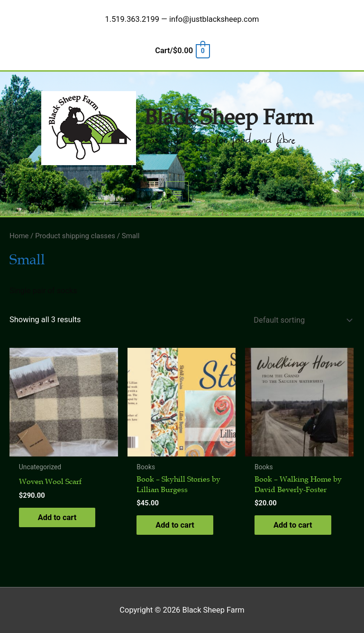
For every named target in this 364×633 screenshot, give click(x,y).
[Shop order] (301, 320)
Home (19, 236)
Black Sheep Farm (229, 118)
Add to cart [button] (57, 517)
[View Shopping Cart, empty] (182, 51)
